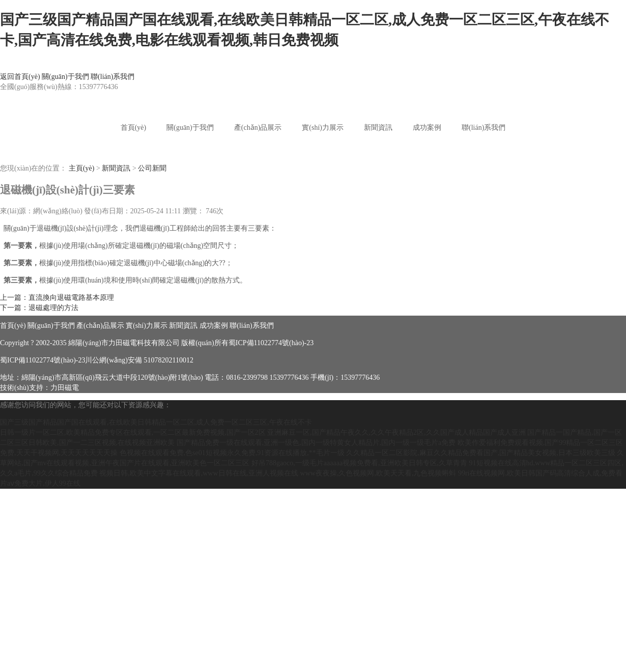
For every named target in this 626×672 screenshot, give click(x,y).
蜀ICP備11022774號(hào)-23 (271, 343)
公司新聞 (152, 168)
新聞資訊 (378, 128)
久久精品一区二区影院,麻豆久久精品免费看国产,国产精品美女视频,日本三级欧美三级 (481, 453)
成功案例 (427, 128)
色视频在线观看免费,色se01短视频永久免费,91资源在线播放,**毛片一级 (232, 453)
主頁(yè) (82, 168)
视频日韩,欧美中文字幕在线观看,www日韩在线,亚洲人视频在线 (199, 473)
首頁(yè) (134, 128)
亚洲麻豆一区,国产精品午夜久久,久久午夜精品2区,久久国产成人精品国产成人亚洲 (396, 432)
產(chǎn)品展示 (258, 128)
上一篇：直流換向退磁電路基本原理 (57, 298)
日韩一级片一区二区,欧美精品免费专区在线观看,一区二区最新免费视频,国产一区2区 (133, 432)
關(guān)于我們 (65, 77)
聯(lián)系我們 (112, 77)
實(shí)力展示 (323, 128)
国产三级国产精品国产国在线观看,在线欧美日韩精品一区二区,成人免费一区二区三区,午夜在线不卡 (156, 422)
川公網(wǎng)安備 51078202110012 (139, 360)
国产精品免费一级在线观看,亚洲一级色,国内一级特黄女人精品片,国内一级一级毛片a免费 (316, 443)
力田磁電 (65, 388)
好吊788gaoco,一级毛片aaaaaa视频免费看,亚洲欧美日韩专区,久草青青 (359, 463)
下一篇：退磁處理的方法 (39, 308)
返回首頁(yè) (20, 77)
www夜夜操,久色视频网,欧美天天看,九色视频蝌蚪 (378, 473)
